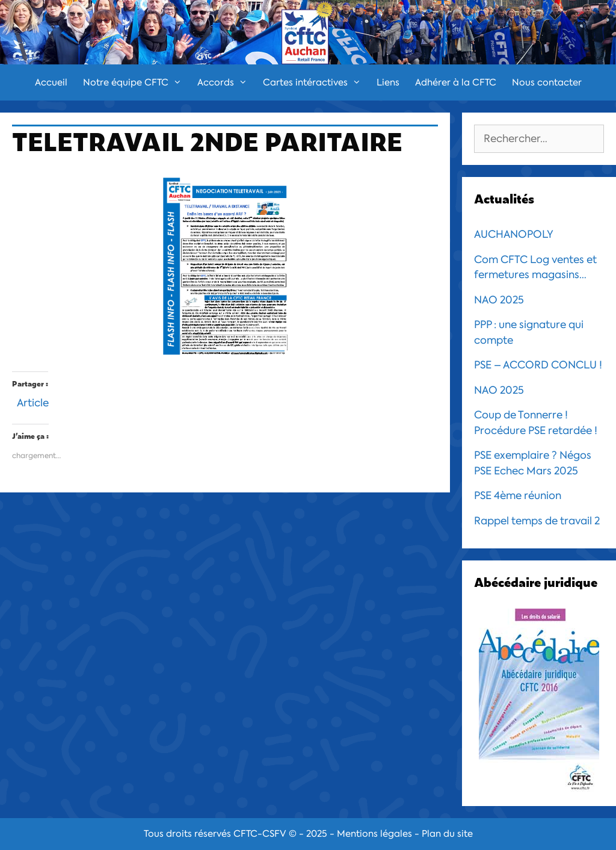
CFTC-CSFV (260, 834)
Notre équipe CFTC (136, 82)
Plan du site (447, 834)
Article (33, 401)
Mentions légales (374, 834)
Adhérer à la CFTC (456, 82)
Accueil (51, 82)
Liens (388, 82)
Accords (226, 82)
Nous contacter (547, 82)
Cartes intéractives (316, 82)
